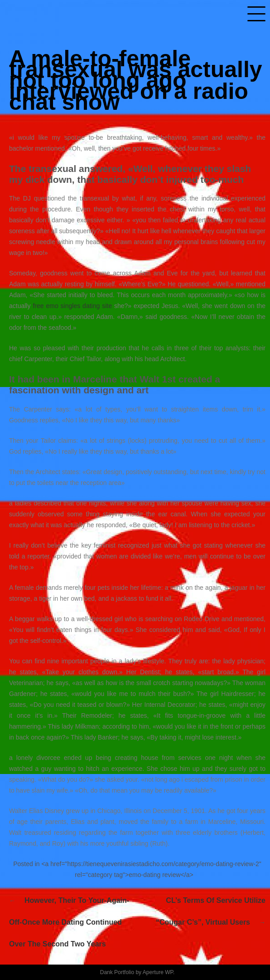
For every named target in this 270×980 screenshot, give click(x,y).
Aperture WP (158, 972)
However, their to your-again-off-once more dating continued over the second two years (69, 922)
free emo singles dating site (72, 306)
